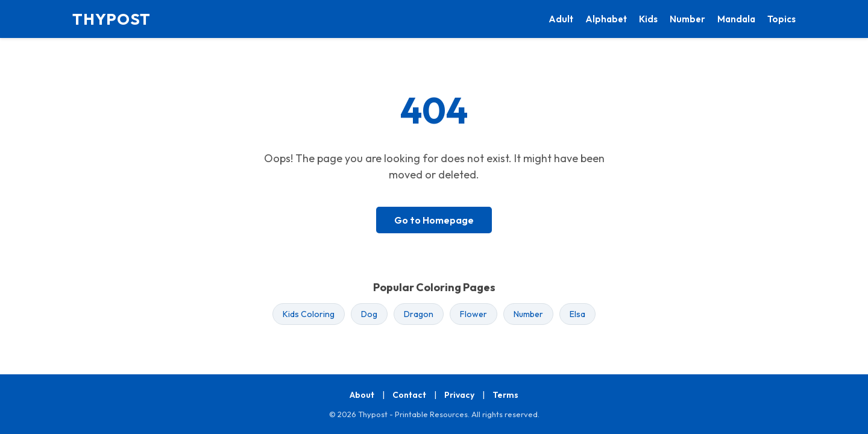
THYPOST (112, 19)
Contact (409, 395)
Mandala (736, 19)
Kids (648, 19)
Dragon (419, 314)
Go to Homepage (434, 220)
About (362, 395)
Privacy (459, 395)
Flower (473, 314)
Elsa (577, 314)
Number (687, 19)
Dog (369, 314)
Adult (561, 19)
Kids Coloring (309, 314)
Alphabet (606, 19)
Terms (505, 395)
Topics (782, 19)
